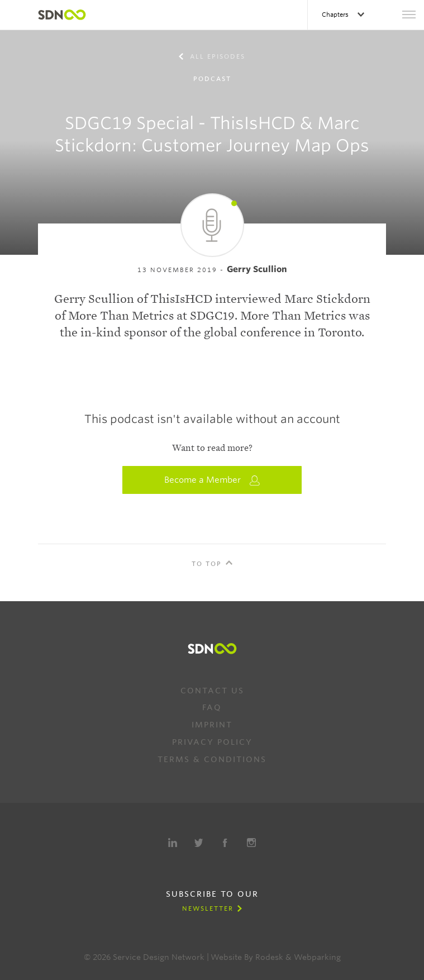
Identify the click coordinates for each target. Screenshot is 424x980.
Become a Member (212, 480)
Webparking (317, 957)
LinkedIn (173, 843)
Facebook (225, 843)
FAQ (212, 707)
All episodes (216, 56)
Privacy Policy (212, 742)
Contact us (212, 691)
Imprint (212, 725)
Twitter (199, 843)
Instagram (251, 843)
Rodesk (269, 957)
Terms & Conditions (212, 759)
